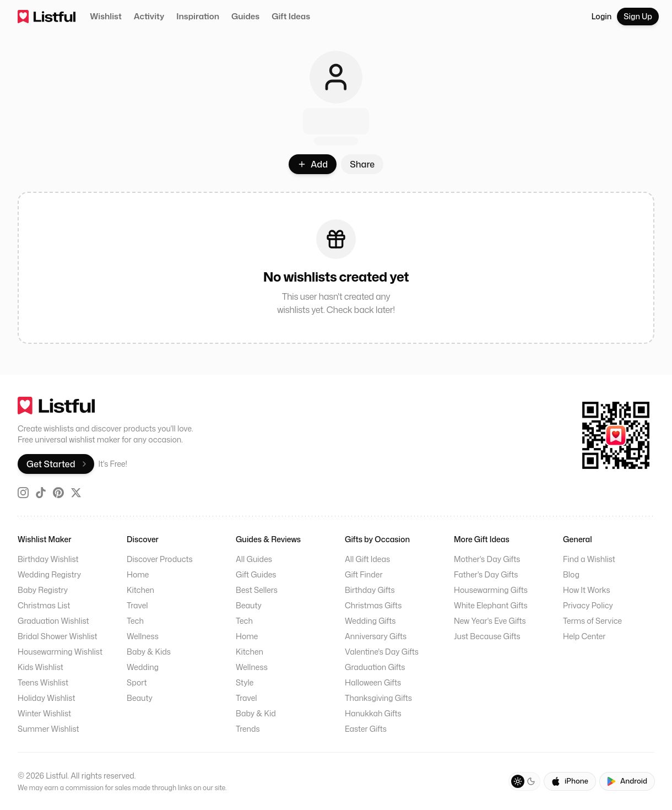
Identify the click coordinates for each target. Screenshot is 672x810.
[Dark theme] (531, 781)
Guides (245, 16)
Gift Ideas (291, 16)
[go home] (106, 406)
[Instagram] (23, 493)
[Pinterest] (58, 493)
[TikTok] (41, 493)
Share (362, 164)
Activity (149, 16)
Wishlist (106, 16)
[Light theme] (518, 781)
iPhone (570, 781)
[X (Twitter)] (76, 493)
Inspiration (198, 16)
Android (627, 781)
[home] (47, 17)
